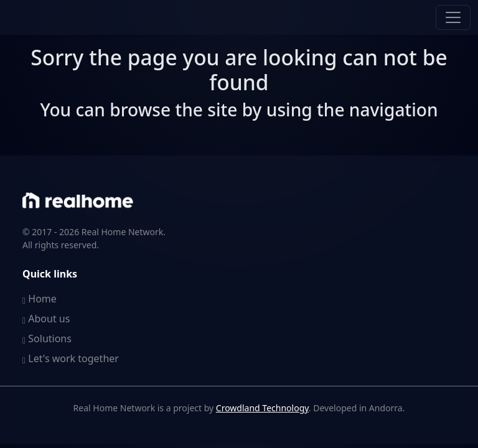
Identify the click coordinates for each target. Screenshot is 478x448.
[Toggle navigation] (453, 17)
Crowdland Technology (262, 408)
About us (46, 319)
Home (40, 299)
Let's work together (71, 358)
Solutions (47, 338)
